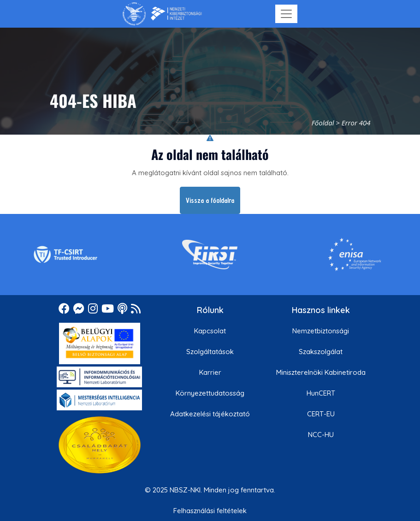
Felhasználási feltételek (210, 511)
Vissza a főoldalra (210, 200)
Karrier (210, 372)
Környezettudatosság (210, 393)
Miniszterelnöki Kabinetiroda (321, 372)
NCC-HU (321, 435)
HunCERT (321, 393)
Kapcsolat (210, 331)
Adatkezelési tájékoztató (210, 414)
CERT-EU (321, 414)
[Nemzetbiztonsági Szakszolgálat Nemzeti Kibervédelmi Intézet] (162, 14)
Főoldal (323, 123)
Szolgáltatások (210, 352)
